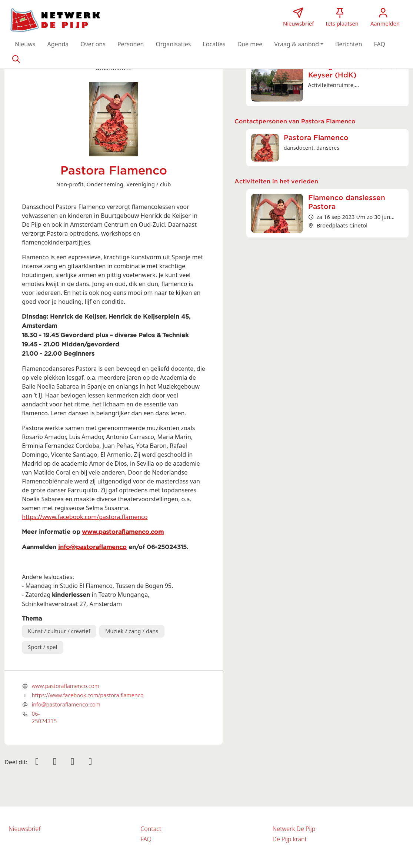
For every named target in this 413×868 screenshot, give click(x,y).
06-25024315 (44, 717)
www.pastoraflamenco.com (123, 532)
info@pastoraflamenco (92, 547)
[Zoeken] (16, 59)
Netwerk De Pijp (294, 829)
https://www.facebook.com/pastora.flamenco (85, 517)
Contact (151, 829)
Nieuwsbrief (24, 829)
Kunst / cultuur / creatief (59, 631)
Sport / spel (42, 647)
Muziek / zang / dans (132, 631)
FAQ (146, 839)
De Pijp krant (290, 839)
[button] (25, 44)
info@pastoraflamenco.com (66, 704)
